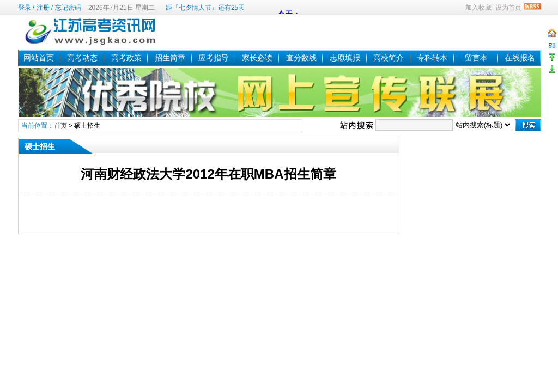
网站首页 (39, 58)
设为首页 (508, 8)
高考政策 (126, 58)
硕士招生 (87, 126)
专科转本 (432, 58)
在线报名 (520, 58)
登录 (25, 8)
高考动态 (82, 58)
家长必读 (257, 58)
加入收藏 (478, 8)
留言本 (476, 58)
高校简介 (389, 58)
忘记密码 (68, 8)
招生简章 (170, 58)
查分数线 (301, 58)
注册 (43, 8)
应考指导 (214, 58)
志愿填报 (345, 58)
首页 (60, 126)
